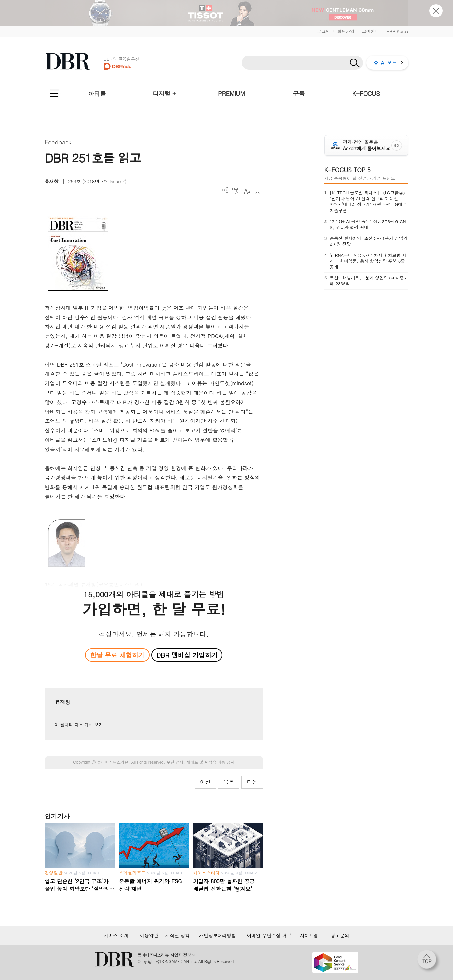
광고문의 (340, 935)
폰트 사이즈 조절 (247, 191)
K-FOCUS (366, 94)
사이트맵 (309, 935)
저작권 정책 (178, 935)
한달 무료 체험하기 (117, 655)
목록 (229, 782)
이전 (205, 782)
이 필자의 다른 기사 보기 (79, 725)
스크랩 (258, 191)
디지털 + (164, 94)
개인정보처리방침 (217, 935)
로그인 (323, 31)
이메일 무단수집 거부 (269, 935)
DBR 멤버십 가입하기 (187, 655)
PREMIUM (232, 94)
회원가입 (346, 31)
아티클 (97, 94)
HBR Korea (397, 31)
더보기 (225, 190)
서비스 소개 (116, 935)
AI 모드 (389, 62)
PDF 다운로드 (236, 191)
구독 (299, 94)
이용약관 (149, 935)
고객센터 (370, 31)
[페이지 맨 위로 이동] (429, 961)
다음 (252, 782)
